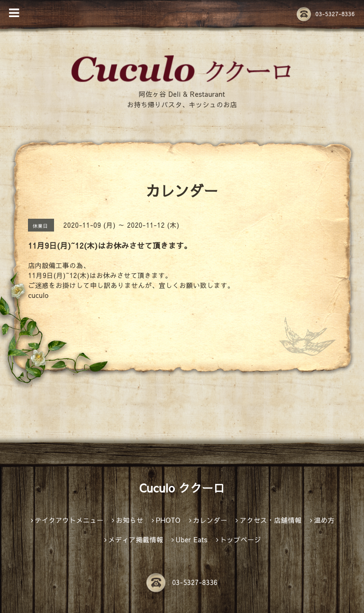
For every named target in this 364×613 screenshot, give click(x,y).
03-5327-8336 (326, 14)
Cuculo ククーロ (182, 488)
